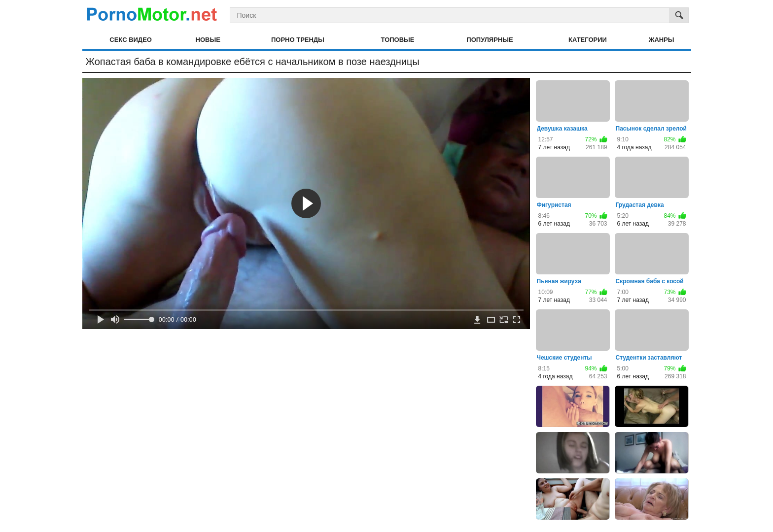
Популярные (490, 40)
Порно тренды (298, 40)
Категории (588, 40)
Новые (208, 40)
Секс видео (131, 40)
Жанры (662, 40)
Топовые (398, 40)
